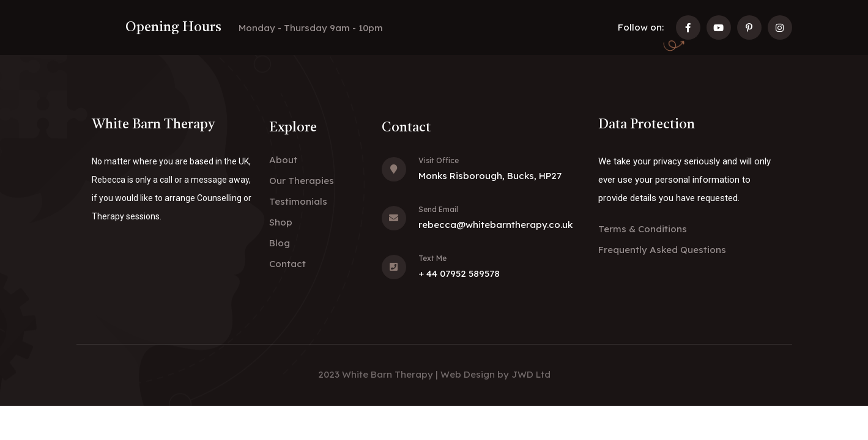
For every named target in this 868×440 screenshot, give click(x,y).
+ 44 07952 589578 (459, 273)
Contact (287, 264)
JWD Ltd (531, 374)
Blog (280, 243)
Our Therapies (302, 181)
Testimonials (298, 201)
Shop (281, 222)
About (283, 160)
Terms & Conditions (643, 229)
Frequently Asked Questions (662, 250)
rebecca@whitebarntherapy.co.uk (495, 225)
